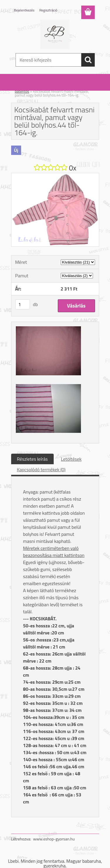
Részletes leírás (32, 459)
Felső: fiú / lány (45, 87)
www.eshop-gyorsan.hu (54, 839)
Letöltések (71, 459)
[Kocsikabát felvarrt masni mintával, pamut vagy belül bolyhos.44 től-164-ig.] (55, 175)
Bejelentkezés (24, 10)
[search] (88, 60)
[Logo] (55, 34)
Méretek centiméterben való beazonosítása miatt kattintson (54, 552)
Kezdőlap (22, 87)
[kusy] (23, 304)
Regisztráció (48, 10)
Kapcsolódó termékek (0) (41, 470)
